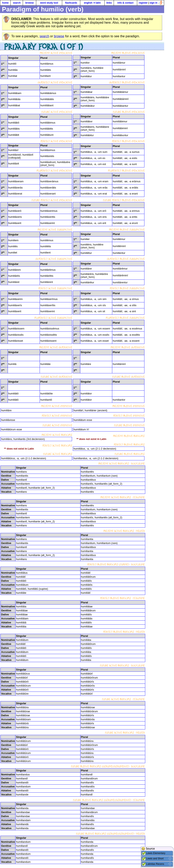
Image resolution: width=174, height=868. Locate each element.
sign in (154, 3)
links (109, 3)
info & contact (126, 3)
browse (30, 3)
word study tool (49, 3)
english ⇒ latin (92, 3)
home (5, 3)
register (143, 3)
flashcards (71, 3)
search (17, 3)
